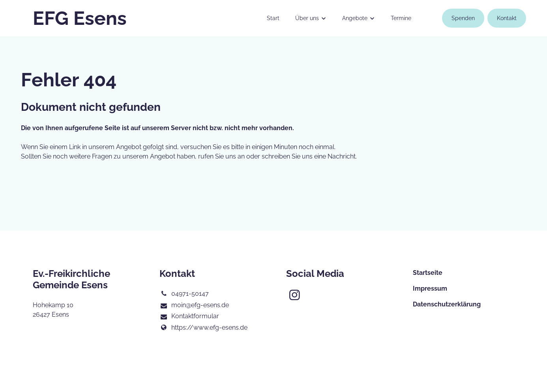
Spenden (463, 18)
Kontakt (507, 18)
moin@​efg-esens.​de (194, 306)
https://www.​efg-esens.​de (203, 328)
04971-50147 (184, 294)
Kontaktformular (189, 317)
